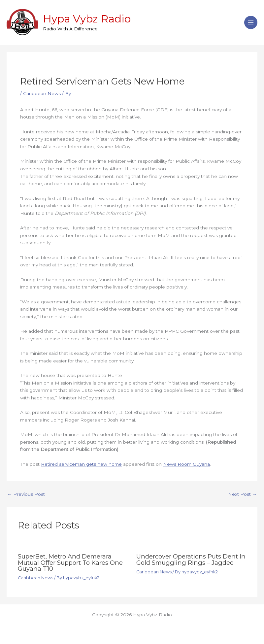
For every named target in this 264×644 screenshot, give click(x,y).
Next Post (242, 494)
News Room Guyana (186, 464)
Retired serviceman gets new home (81, 464)
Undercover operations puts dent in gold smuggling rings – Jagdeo (191, 559)
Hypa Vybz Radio (87, 19)
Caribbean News (42, 93)
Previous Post (26, 494)
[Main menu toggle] (251, 23)
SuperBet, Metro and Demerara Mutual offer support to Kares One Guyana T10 (70, 562)
